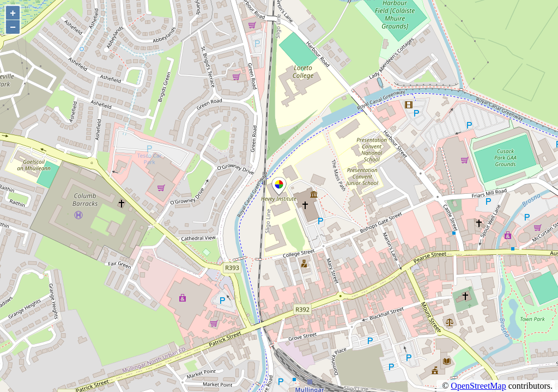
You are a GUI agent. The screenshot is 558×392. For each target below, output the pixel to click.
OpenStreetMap (478, 386)
